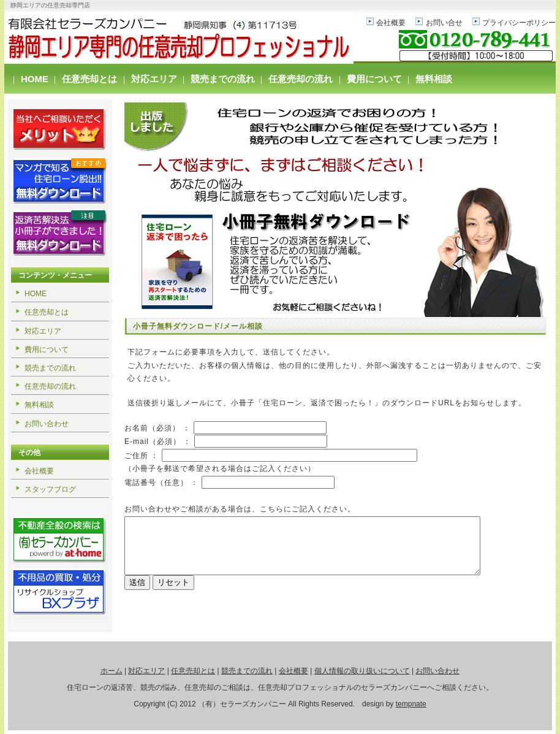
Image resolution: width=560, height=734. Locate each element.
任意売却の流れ (301, 79)
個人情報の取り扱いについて (362, 671)
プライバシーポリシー (519, 23)
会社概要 (391, 23)
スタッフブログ (50, 489)
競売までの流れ (223, 79)
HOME (35, 79)
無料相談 (434, 79)
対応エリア (154, 79)
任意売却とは (89, 79)
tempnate (411, 704)
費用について (374, 79)
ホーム (112, 671)
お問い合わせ (47, 424)
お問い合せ (444, 23)
